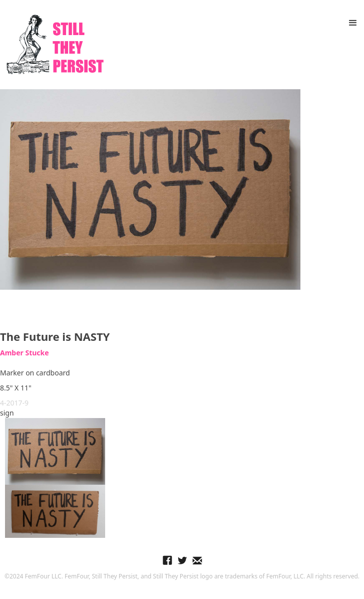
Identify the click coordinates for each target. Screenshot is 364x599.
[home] (53, 45)
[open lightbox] (150, 189)
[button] (353, 23)
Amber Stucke (25, 353)
